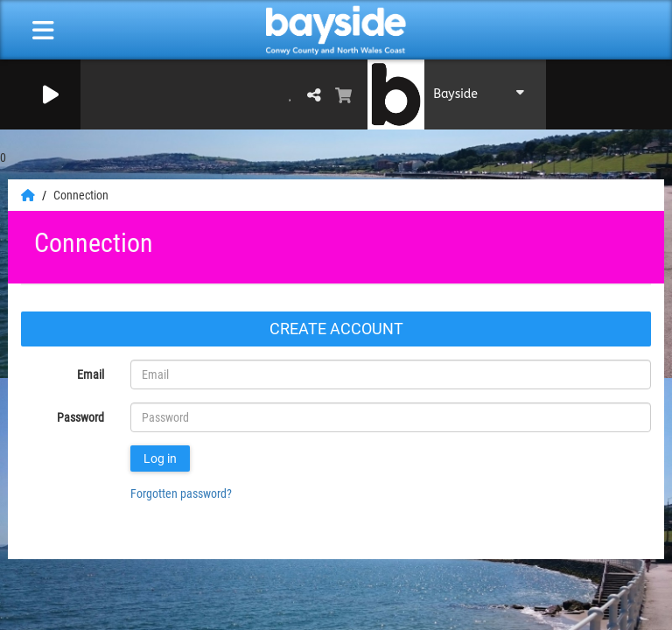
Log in (160, 458)
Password (80, 417)
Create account (336, 329)
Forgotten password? (181, 493)
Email (91, 374)
